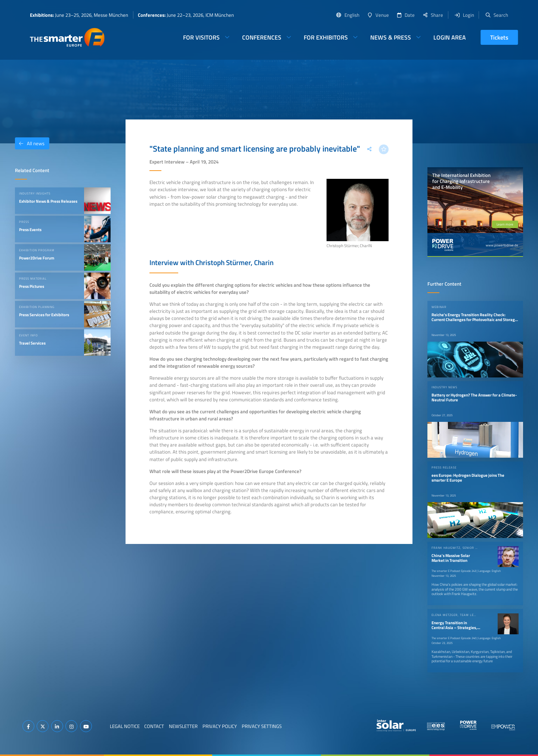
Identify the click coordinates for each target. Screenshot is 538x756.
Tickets (499, 37)
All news (30, 143)
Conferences (262, 37)
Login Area (450, 37)
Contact (154, 726)
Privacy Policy (220, 726)
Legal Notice (125, 726)
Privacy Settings (262, 726)
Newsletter (183, 726)
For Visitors (201, 37)
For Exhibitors (326, 37)
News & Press (391, 37)
